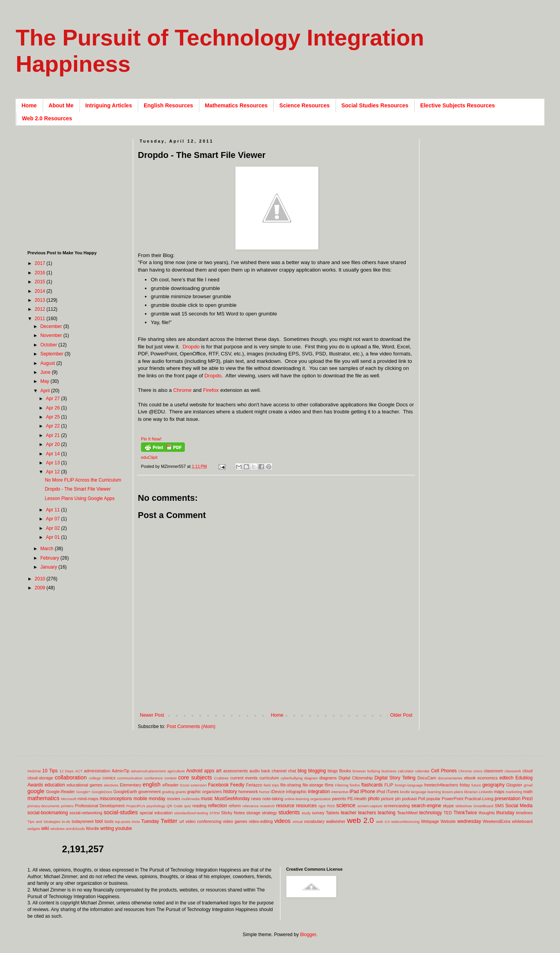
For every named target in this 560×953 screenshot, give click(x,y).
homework (248, 792)
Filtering (342, 785)
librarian (471, 792)
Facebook (218, 785)
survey (318, 813)
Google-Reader (60, 792)
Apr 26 (53, 408)
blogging (317, 771)
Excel (185, 785)
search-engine (426, 806)
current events (244, 778)
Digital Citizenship (355, 778)
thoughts (487, 813)
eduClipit (149, 457)
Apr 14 (53, 454)
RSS (331, 806)
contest (171, 778)
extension (199, 785)
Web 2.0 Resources (47, 118)
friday (465, 785)
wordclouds (75, 829)
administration (97, 771)
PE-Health (357, 799)
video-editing (261, 821)
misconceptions (116, 799)
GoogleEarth (125, 792)
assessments (236, 771)
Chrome (182, 390)
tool (99, 821)
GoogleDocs (102, 792)
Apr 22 (53, 426)
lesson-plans (453, 792)
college (95, 778)
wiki (45, 828)
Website (448, 821)
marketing (514, 792)
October (49, 345)
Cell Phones (444, 771)
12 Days (67, 771)
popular (434, 799)
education (55, 785)
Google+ (83, 792)
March (48, 549)
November (52, 335)
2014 (41, 291)
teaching (386, 813)
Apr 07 (53, 519)
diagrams (328, 778)
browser (359, 771)
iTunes (392, 792)
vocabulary (314, 821)
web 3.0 (383, 822)
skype (448, 806)
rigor (322, 806)
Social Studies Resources (375, 105)
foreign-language (409, 785)
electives (111, 785)
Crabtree (221, 778)
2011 (41, 319)
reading (199, 806)
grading (168, 792)
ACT (79, 771)
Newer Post (152, 715)
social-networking (86, 813)
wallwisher (336, 821)
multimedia (190, 799)
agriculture (176, 771)
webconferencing (406, 822)
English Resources (168, 105)
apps (209, 771)
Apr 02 (53, 528)
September (52, 354)
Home (29, 105)
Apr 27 (53, 399)
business (389, 771)
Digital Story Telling (395, 778)
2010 (41, 579)
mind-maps (88, 799)
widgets (34, 829)
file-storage (313, 785)
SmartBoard (483, 806)
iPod (381, 792)
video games (235, 821)
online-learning (297, 799)
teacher (349, 813)
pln (398, 799)
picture (387, 799)
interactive (340, 792)
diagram (311, 778)
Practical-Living (479, 799)
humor (265, 792)
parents (339, 799)
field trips (271, 785)
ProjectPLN (136, 806)
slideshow (464, 806)
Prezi (527, 799)
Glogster (514, 785)
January (49, 567)
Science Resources (304, 105)
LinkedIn (486, 792)
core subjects (195, 777)
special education (156, 813)
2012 (41, 309)
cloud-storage (40, 778)
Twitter (169, 821)
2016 (41, 273)
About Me (61, 105)
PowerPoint (453, 799)
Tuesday (150, 821)
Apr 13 (53, 463)
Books (345, 771)
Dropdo (191, 347)
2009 (41, 588)
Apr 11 (53, 510)
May (45, 381)
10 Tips (50, 771)
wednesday (469, 821)
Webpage (430, 821)
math (528, 792)
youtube (124, 828)
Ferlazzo (254, 785)
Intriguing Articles (109, 105)
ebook (470, 778)
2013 (41, 300)
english (152, 785)
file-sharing (291, 785)
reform (235, 806)
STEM (214, 813)
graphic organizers (205, 792)
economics (488, 778)
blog (302, 771)
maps (499, 792)
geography (494, 785)
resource (285, 806)
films (329, 785)
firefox (355, 785)
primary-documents (43, 806)
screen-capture (370, 806)
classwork (513, 771)
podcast (409, 799)
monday (157, 799)
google (36, 791)
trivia (136, 822)
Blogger (308, 935)
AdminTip (120, 771)
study (306, 813)
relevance (251, 806)
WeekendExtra (497, 821)
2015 (41, 282)
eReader (171, 785)
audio (255, 771)
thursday (505, 813)
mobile (140, 799)
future (476, 785)
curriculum (269, 778)
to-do (66, 822)
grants (181, 792)
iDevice (278, 792)
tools (109, 821)
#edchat (34, 771)
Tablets (332, 813)
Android (194, 771)
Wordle (92, 828)
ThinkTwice (465, 813)
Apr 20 (53, 444)
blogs (333, 771)
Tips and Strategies (44, 822)
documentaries (450, 778)
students (289, 812)
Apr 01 (53, 537)
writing (107, 828)
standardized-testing (191, 813)
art (219, 771)
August (48, 363)
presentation (508, 799)
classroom (493, 771)
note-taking (273, 799)
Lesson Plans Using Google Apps (79, 498)
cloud (527, 771)
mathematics (43, 798)
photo (374, 799)
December (52, 326)
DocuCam (427, 778)
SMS (499, 806)
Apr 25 (53, 417)
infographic (296, 792)
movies (173, 799)
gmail (528, 785)
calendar (422, 771)
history (230, 792)
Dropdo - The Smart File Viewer (78, 489)
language (418, 792)
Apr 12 (53, 472)
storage (253, 813)
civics (478, 771)
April (46, 391)
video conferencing (204, 821)
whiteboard (522, 821)
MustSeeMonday (232, 799)
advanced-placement (148, 771)
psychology (156, 806)
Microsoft (69, 799)
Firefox (211, 390)
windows (58, 829)
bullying (374, 771)
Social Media (519, 806)
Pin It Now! (151, 439)
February (50, 558)
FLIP (389, 785)
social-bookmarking (48, 813)
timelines (525, 813)
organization (320, 799)
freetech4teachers (441, 785)
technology (431, 813)
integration (319, 792)
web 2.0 (360, 820)
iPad (354, 792)
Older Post (401, 715)
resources (306, 806)
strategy (269, 813)
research (267, 806)
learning (434, 792)
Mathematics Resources (236, 105)
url (182, 821)
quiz (188, 806)
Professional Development (100, 806)
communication (130, 778)
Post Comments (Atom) (191, 727)
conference (153, 778)
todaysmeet (83, 821)
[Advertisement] (76, 188)
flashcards (372, 785)
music (207, 799)
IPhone (368, 792)
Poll (422, 799)
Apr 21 (53, 435)
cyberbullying (292, 778)
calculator (406, 771)
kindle (405, 792)
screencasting (397, 806)
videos (282, 821)
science (346, 805)
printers (67, 806)
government (149, 792)
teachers (367, 813)
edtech (506, 778)
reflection (218, 806)
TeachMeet (407, 813)
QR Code (175, 806)
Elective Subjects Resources (458, 105)
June (46, 372)
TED (448, 813)
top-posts (122, 822)
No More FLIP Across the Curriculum (83, 480)
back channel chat (279, 771)
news (256, 799)
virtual (298, 822)
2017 (41, 263)
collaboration (71, 777)
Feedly (237, 785)
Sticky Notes (233, 813)
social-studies (121, 812)
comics (109, 778)
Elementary (131, 785)
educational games (84, 785)
